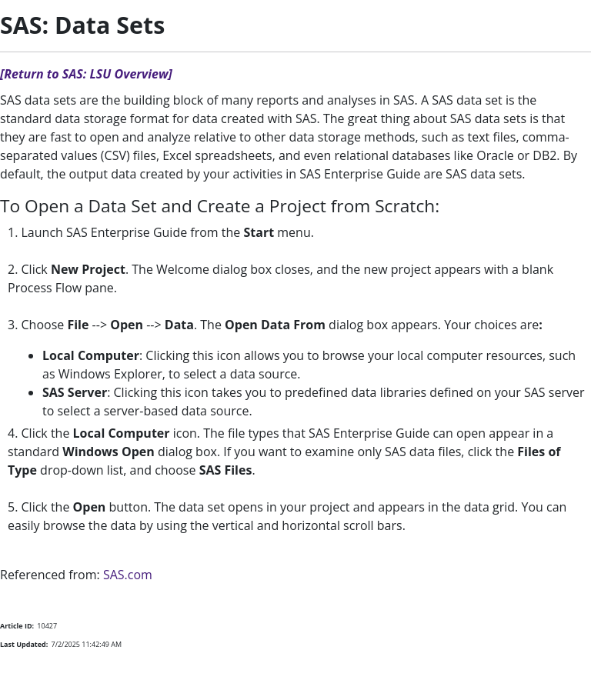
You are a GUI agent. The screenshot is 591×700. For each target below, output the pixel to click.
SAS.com (128, 575)
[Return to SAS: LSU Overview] (86, 74)
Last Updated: (24, 644)
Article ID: (17, 626)
